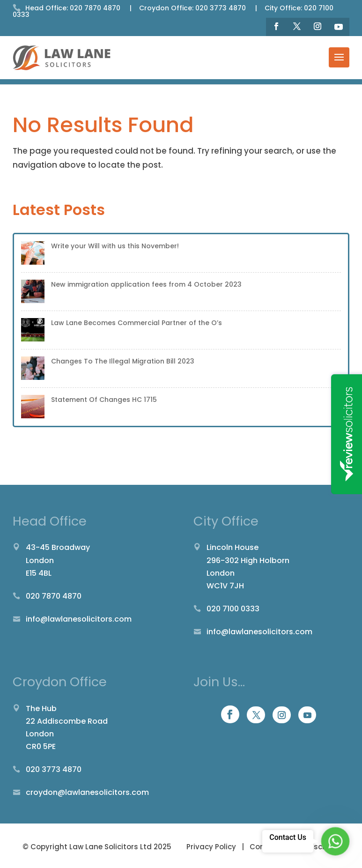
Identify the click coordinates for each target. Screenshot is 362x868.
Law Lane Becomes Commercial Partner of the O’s (137, 323)
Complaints (271, 847)
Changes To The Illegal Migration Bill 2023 (123, 361)
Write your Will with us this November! (115, 246)
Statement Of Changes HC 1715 (104, 400)
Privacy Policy (212, 847)
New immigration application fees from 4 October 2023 (146, 284)
